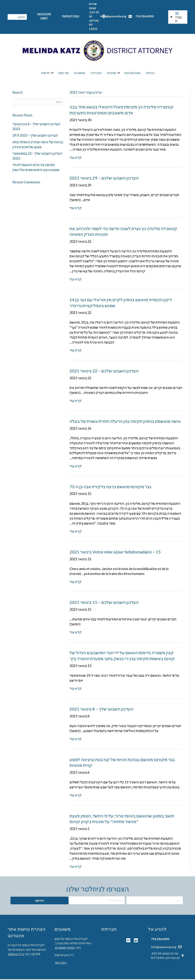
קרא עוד (76, 158)
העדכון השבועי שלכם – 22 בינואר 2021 (104, 372)
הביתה (150, 73)
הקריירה (96, 73)
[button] (178, 17)
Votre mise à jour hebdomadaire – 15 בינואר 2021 (115, 553)
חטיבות (112, 73)
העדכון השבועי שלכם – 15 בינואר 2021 (104, 603)
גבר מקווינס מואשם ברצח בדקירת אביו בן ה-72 (110, 487)
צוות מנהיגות (132, 73)
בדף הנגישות (16, 955)
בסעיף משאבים (65, 948)
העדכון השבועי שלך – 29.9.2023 (35, 136)
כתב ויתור (60, 963)
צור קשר (63, 73)
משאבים (80, 73)
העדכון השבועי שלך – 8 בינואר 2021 (101, 710)
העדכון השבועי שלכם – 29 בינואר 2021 (104, 179)
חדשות (45, 73)
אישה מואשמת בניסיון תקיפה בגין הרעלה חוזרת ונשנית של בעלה (125, 422)
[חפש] (38, 103)
